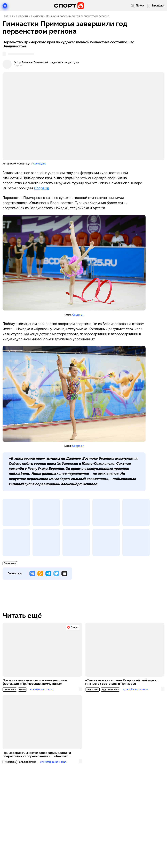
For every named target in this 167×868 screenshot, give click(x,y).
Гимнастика (10, 563)
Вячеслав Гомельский (35, 63)
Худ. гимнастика (110, 690)
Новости (22, 16)
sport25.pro (40, 164)
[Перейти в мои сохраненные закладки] (156, 6)
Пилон (22, 690)
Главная (8, 16)
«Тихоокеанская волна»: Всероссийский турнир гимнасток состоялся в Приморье (122, 682)
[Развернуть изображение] (16, 512)
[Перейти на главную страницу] (69, 6)
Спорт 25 (42, 188)
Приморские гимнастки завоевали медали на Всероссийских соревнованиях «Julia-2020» (37, 755)
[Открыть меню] (5, 6)
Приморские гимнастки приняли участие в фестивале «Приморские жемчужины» (35, 682)
